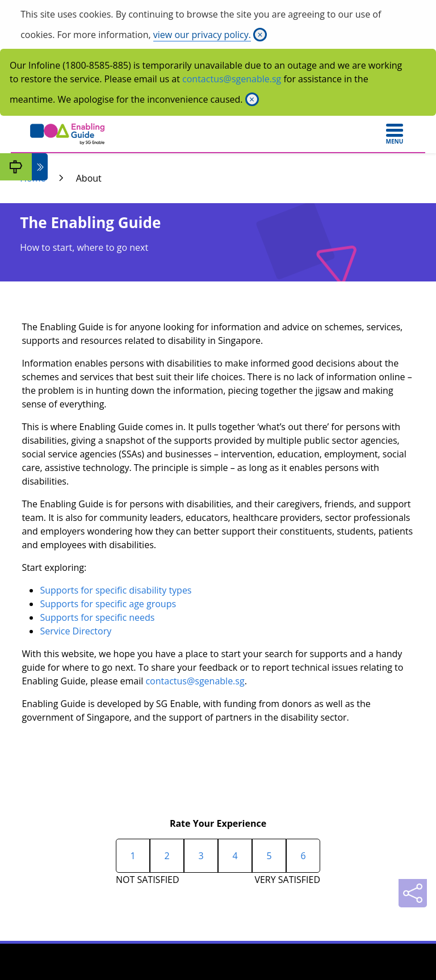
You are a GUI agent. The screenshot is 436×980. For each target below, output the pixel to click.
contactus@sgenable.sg (232, 79)
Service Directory (76, 631)
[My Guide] (16, 167)
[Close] (260, 35)
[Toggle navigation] (395, 134)
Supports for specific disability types (116, 590)
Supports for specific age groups (108, 604)
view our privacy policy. (202, 35)
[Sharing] (413, 893)
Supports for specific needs (97, 617)
